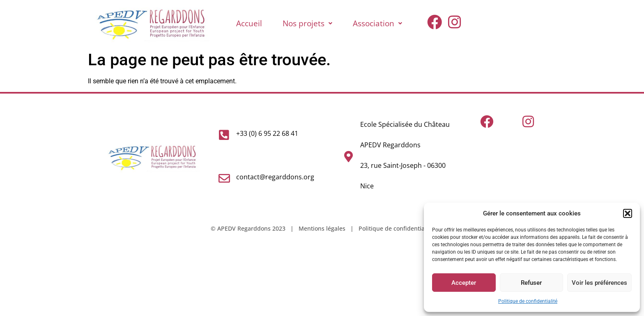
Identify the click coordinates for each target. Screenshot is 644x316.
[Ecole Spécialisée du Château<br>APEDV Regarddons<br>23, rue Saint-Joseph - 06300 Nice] (348, 157)
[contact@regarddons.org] (224, 179)
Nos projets (307, 23)
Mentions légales (322, 228)
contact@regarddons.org (275, 177)
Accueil (249, 23)
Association (377, 23)
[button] (628, 213)
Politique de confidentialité (528, 301)
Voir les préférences (599, 283)
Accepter (464, 283)
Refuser (531, 283)
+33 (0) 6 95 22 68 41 (267, 133)
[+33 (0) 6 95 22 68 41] (224, 135)
